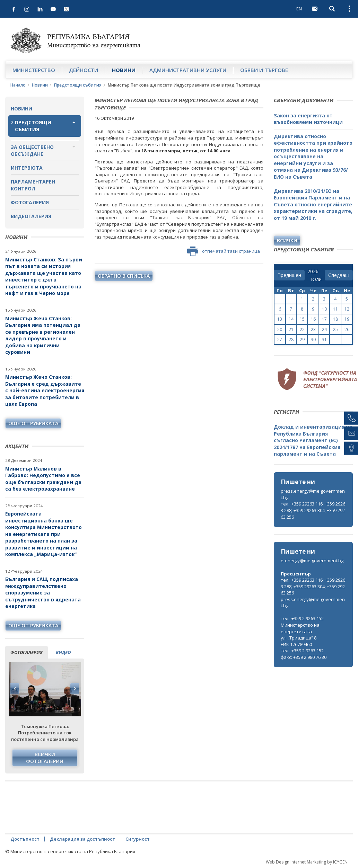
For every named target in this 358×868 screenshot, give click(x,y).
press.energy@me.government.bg (313, 494)
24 (324, 329)
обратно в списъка (124, 276)
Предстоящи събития (78, 85)
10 (324, 309)
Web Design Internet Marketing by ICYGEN (307, 862)
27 (280, 339)
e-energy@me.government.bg (312, 561)
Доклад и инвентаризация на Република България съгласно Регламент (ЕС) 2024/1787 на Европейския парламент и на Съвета (313, 440)
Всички (287, 240)
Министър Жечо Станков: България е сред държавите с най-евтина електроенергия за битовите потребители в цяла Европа (45, 390)
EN (299, 9)
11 (335, 309)
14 (291, 319)
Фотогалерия (30, 202)
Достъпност (25, 839)
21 (291, 329)
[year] (313, 271)
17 (324, 319)
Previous (15, 689)
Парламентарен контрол (33, 185)
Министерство (34, 70)
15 (302, 319)
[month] (316, 279)
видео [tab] (63, 652)
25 (335, 329)
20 (280, 329)
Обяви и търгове (264, 70)
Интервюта (27, 168)
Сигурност (138, 839)
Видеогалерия (31, 216)
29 (302, 339)
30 (313, 339)
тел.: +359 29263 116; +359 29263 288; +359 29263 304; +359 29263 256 (313, 510)
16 (313, 319)
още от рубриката (33, 423)
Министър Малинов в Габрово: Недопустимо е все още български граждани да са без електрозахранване (43, 479)
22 (302, 329)
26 (347, 329)
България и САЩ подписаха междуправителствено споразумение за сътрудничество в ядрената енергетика (43, 593)
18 (335, 319)
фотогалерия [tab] (27, 652)
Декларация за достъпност (82, 839)
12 (347, 309)
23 (313, 329)
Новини (124, 70)
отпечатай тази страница (224, 251)
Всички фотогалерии (45, 758)
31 (324, 339)
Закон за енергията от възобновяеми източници (308, 119)
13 (280, 319)
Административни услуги (188, 70)
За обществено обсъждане (32, 150)
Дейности (84, 70)
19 (347, 319)
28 (291, 339)
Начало (18, 85)
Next (75, 689)
